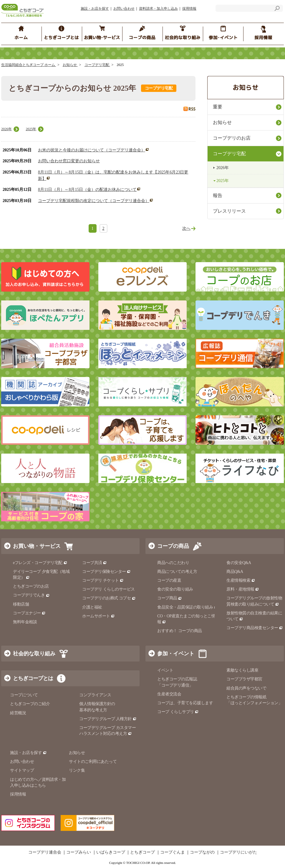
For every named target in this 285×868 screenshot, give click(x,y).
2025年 (31, 129)
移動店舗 (21, 604)
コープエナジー (29, 613)
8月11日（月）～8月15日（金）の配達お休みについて (87, 190)
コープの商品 (173, 546)
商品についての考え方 (177, 572)
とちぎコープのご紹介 (30, 704)
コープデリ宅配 (97, 65)
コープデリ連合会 (45, 852)
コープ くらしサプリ (178, 712)
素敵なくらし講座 (242, 670)
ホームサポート (98, 616)
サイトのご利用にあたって (93, 762)
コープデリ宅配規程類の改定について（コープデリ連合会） (94, 201)
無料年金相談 (25, 622)
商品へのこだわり (173, 563)
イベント (165, 670)
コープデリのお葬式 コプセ (109, 598)
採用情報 (189, 9)
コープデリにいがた (238, 852)
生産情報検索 (241, 580)
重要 (218, 107)
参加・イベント (176, 654)
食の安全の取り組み (175, 589)
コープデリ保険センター (106, 572)
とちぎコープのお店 (31, 586)
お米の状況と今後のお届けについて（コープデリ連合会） (92, 150)
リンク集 (77, 770)
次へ (186, 228)
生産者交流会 (169, 694)
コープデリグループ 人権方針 (108, 719)
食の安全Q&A (239, 563)
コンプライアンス (95, 695)
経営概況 (18, 713)
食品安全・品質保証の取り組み (188, 607)
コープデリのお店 (232, 138)
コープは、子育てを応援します (185, 703)
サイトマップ (22, 770)
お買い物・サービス (37, 546)
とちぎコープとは (33, 678)
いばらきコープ (111, 852)
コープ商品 (170, 598)
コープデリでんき (31, 595)
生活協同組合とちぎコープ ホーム (29, 65)
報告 (218, 195)
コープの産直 (169, 580)
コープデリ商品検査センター (255, 628)
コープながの (202, 852)
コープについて (24, 695)
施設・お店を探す (95, 9)
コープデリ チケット (103, 580)
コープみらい (79, 852)
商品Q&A (235, 572)
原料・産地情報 (243, 589)
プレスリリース (229, 211)
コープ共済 (95, 563)
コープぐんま (173, 852)
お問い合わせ (124, 9)
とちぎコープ (142, 852)
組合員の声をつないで (246, 688)
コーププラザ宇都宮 (244, 679)
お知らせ (70, 65)
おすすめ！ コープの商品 (180, 631)
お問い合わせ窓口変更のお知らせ (69, 161)
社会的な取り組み (34, 654)
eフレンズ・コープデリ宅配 (40, 563)
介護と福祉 (92, 607)
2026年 (6, 129)
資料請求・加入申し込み (158, 9)
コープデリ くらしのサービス (108, 589)
